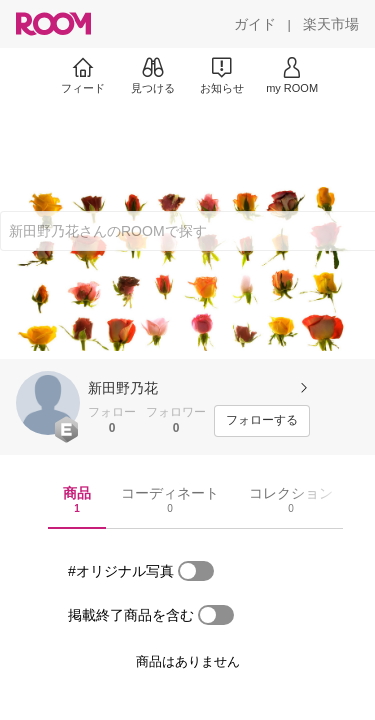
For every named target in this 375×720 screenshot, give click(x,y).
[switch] (196, 571)
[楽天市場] (331, 24)
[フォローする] (262, 421)
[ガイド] (255, 24)
